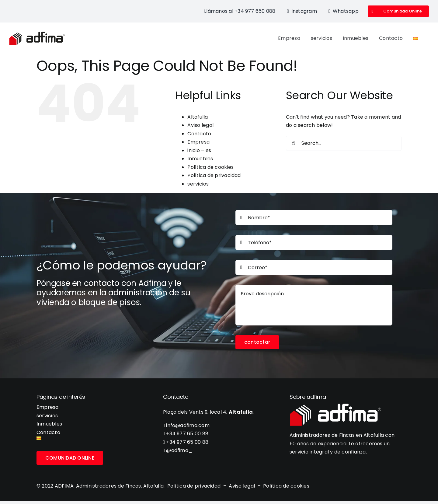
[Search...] (344, 143)
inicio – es (199, 150)
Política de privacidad (214, 175)
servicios (198, 184)
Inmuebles (200, 159)
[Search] (294, 143)
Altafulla (198, 117)
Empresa (198, 142)
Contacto (199, 134)
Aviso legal (200, 125)
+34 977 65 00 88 (186, 434)
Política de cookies (210, 167)
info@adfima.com (186, 425)
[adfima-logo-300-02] (37, 34)
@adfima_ (178, 450)
